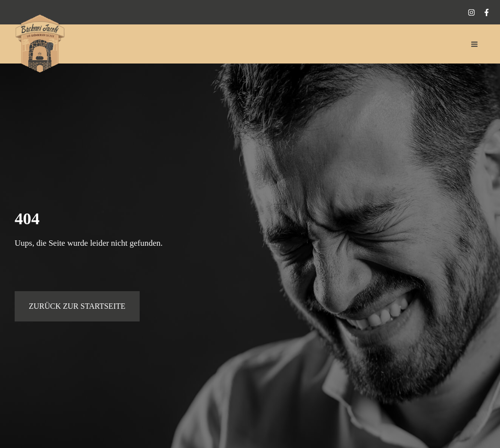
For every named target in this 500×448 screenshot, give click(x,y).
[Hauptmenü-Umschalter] (475, 44)
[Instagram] (471, 12)
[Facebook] (487, 12)
